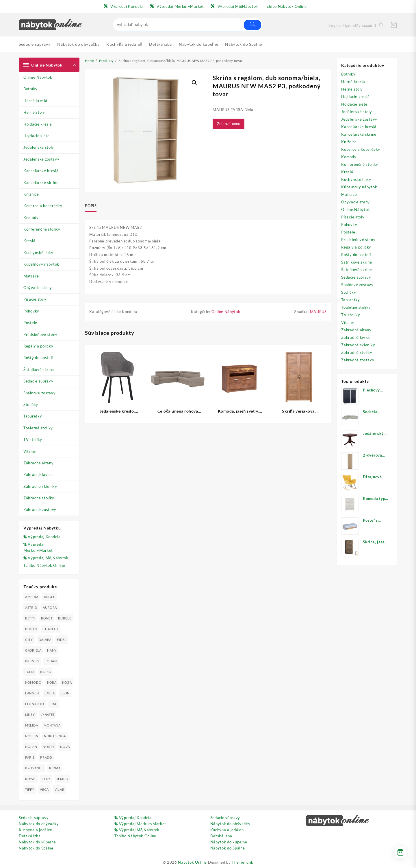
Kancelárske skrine (41, 183)
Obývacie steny (38, 288)
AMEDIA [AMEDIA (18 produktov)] (32, 597)
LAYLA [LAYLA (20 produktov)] (50, 693)
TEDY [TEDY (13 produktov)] (46, 779)
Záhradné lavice (38, 475)
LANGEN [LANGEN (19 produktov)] (32, 693)
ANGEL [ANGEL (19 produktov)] (50, 597)
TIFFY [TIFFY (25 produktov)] (30, 789)
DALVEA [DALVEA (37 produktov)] (45, 640)
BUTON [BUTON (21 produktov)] (31, 629)
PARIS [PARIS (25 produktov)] (30, 757)
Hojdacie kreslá (38, 124)
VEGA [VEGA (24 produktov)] (44, 789)
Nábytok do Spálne (36, 848)
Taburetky (33, 416)
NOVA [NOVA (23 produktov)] (65, 747)
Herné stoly (34, 112)
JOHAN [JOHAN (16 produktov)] (51, 661)
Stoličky (31, 404)
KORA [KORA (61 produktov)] (52, 682)
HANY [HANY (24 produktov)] (52, 650)
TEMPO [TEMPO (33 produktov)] (62, 779)
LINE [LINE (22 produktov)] (53, 704)
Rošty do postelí (38, 358)
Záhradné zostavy (40, 510)
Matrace (31, 276)
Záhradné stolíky (39, 498)
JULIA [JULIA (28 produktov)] (30, 672)
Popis (91, 206)
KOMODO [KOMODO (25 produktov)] (33, 682)
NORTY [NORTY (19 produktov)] (49, 747)
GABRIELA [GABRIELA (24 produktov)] (33, 650)
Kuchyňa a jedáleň (36, 830)
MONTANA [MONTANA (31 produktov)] (52, 725)
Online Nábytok (38, 77)
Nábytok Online (192, 862)
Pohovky (31, 311)
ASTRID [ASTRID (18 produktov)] (31, 607)
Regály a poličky (38, 346)
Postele (30, 323)
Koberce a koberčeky (43, 206)
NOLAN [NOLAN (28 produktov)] (31, 747)
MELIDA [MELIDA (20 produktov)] (31, 725)
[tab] (93, 206)
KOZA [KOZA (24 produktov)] (67, 682)
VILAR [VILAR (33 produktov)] (60, 789)
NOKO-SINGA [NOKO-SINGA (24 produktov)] (55, 736)
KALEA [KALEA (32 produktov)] (45, 672)
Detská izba (30, 836)
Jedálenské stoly (39, 147)
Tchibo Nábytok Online (44, 565)
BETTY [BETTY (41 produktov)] (30, 618)
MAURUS (318, 312)
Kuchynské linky (38, 253)
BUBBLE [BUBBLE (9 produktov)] (65, 618)
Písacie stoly (35, 299)
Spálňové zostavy (39, 393)
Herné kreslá (35, 101)
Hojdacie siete (37, 136)
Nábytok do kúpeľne (37, 842)
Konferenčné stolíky (42, 229)
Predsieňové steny (40, 334)
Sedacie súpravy (38, 381)
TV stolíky (33, 439)
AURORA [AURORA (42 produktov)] (50, 607)
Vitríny (30, 451)
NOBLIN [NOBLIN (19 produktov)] (32, 736)
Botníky (30, 89)
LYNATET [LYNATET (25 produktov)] (48, 715)
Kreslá (29, 241)
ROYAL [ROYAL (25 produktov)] (31, 779)
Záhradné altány (39, 463)
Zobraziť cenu (229, 124)
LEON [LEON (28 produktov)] (65, 693)
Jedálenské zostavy (41, 159)
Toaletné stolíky (38, 428)
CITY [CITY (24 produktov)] (29, 640)
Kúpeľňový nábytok (41, 264)
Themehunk (242, 862)
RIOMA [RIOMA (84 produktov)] (55, 768)
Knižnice (31, 194)
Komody (31, 218)
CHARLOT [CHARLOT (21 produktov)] (50, 629)
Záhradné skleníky (40, 486)
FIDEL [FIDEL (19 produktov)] (62, 640)
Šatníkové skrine (39, 369)
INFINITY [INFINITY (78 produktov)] (32, 661)
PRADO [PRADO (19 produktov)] (46, 757)
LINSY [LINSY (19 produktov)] (30, 715)
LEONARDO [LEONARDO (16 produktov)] (35, 704)
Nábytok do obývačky (39, 824)
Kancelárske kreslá (41, 171)
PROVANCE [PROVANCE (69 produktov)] (34, 768)
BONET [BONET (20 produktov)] (47, 618)
